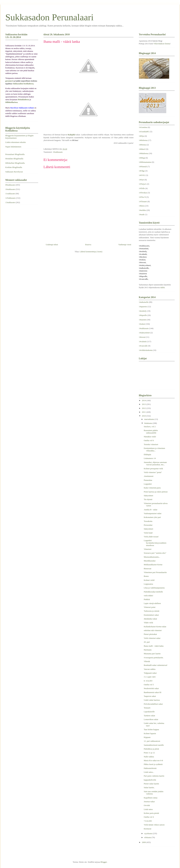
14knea (142, 206)
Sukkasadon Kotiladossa (23, 84)
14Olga (142, 171)
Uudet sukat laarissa (152, 700)
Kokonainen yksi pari (152, 517)
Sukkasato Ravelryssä (14, 172)
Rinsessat (147, 569)
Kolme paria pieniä (151, 813)
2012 (144, 408)
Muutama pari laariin (152, 654)
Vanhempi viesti (125, 245)
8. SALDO (148, 681)
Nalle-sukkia (149, 757)
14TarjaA (143, 184)
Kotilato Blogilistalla (14, 167)
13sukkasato (10, 202)
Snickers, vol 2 (150, 427)
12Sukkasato (10, 198)
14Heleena (143, 140)
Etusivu (88, 245)
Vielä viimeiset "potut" (153, 472)
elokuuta (148, 837)
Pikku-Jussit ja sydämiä (153, 764)
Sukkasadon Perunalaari (49, 17)
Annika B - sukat (150, 510)
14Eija (141, 136)
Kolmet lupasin (150, 733)
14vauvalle (143, 346)
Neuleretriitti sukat (151, 688)
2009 (144, 842)
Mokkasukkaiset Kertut (153, 565)
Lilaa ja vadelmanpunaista (154, 588)
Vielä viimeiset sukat (152, 638)
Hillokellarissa (11, 102)
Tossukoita (148, 521)
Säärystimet (148, 496)
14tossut (142, 337)
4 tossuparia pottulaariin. (154, 658)
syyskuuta (148, 833)
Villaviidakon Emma (162, 44)
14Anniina (143, 127)
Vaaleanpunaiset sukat (152, 513)
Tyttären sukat (149, 716)
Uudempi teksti (52, 245)
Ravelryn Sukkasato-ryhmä (22, 108)
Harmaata (148, 650)
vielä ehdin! (148, 596)
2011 (144, 412)
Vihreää (147, 661)
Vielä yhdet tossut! (151, 537)
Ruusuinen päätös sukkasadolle (151, 432)
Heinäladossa (23, 99)
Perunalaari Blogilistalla (15, 154)
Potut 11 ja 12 (149, 753)
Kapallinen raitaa (150, 798)
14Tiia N (142, 197)
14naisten (143, 320)
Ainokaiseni (148, 476)
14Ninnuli (143, 167)
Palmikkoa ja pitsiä (151, 749)
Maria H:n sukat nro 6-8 (153, 760)
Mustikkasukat (150, 561)
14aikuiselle (144, 302)
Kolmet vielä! (149, 580)
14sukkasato (144, 328)
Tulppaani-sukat (150, 673)
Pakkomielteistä (150, 768)
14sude (142, 214)
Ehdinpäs (147, 454)
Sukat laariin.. (149, 787)
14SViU (142, 175)
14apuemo (143, 307)
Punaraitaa (148, 480)
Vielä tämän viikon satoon (154, 825)
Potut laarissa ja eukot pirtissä (156, 492)
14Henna (142, 145)
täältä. (163, 287)
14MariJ (142, 149)
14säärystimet (144, 333)
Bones (146, 576)
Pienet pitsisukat (150, 634)
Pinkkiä (147, 599)
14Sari (141, 180)
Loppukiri (148, 484)
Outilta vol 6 (149, 440)
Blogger (104, 862)
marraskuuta (149, 419)
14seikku (142, 210)
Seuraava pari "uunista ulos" (155, 553)
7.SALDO (148, 821)
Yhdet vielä (148, 623)
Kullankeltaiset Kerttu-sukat (155, 627)
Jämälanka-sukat (150, 619)
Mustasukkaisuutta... (152, 557)
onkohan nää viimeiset (153, 630)
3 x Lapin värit (150, 677)
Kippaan (147, 737)
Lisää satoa (148, 809)
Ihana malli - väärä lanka (154, 646)
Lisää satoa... (149, 772)
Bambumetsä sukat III (152, 692)
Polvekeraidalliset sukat (153, 704)
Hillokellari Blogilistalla (15, 163)
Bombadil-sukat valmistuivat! (156, 665)
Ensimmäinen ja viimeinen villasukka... (154, 449)
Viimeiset (148, 549)
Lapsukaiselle (149, 712)
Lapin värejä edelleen (152, 603)
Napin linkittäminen (13, 147)
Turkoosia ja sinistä (151, 611)
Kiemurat (147, 829)
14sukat (142, 324)
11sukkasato (10, 194)
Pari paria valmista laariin (154, 776)
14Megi (142, 158)
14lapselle (143, 315)
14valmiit (143, 341)
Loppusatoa (148, 584)
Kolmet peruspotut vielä (153, 469)
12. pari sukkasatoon (152, 741)
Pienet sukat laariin (151, 784)
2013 (144, 404)
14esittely (143, 311)
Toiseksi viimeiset (151, 444)
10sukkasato (58, 152)
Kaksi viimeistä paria (152, 488)
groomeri (9, 81)
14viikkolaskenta (146, 350)
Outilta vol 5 (149, 685)
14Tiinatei (143, 201)
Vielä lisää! (148, 533)
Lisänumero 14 (150, 458)
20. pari (147, 642)
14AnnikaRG (144, 132)
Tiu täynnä (148, 499)
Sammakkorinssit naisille (154, 745)
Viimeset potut (149, 607)
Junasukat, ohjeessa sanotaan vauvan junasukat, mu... (155, 463)
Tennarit (147, 708)
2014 (144, 400)
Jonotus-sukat (149, 802)
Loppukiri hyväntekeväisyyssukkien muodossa (155, 543)
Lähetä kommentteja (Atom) (91, 252)
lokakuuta (148, 423)
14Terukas (143, 193)
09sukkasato (10, 185)
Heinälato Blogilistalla (14, 159)
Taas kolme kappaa (151, 729)
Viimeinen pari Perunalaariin (155, 572)
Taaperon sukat (150, 696)
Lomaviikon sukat (151, 719)
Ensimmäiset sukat (151, 615)
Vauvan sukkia (149, 669)
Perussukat (148, 525)
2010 (144, 416)
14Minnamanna (145, 162)
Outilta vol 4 (149, 817)
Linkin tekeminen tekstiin (16, 142)
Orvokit (147, 805)
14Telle (142, 188)
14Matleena (143, 153)
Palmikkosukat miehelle (153, 592)
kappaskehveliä (150, 780)
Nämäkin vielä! (150, 437)
